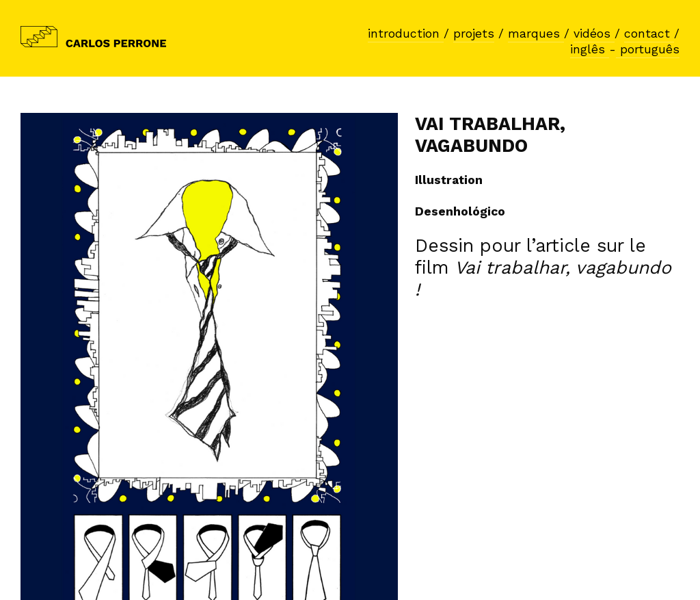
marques (536, 34)
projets (474, 34)
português (648, 49)
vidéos (594, 34)
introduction (406, 34)
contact (649, 34)
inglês (590, 49)
